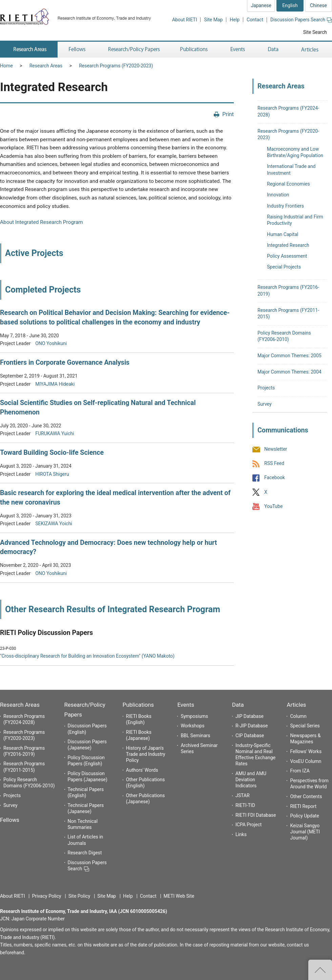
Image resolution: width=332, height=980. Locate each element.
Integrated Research (288, 245)
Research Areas (46, 66)
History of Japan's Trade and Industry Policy (146, 754)
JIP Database (250, 716)
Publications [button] (195, 50)
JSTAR (243, 795)
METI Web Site (179, 896)
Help (235, 20)
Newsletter (276, 449)
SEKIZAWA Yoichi (54, 524)
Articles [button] (311, 50)
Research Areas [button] (29, 50)
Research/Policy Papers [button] (133, 50)
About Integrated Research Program (41, 222)
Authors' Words (142, 770)
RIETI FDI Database (256, 815)
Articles (296, 705)
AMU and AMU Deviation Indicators (251, 780)
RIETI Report (303, 806)
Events (186, 705)
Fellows (10, 820)
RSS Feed (274, 464)
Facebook (275, 478)
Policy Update (304, 816)
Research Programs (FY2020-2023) (116, 66)
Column (298, 716)
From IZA (300, 771)
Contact (255, 20)
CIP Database (250, 736)
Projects (266, 388)
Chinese (318, 5)
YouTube (273, 506)
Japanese (261, 5)
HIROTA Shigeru (52, 474)
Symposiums (194, 716)
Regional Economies (288, 184)
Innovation (278, 195)
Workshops (192, 726)
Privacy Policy (46, 896)
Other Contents (306, 796)
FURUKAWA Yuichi (55, 433)
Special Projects (284, 267)
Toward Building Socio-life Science (52, 453)
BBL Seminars (195, 736)
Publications (138, 705)
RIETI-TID (245, 805)
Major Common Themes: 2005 (289, 356)
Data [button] (273, 50)
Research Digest (85, 853)
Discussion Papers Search (301, 20)
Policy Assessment (287, 256)
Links (241, 834)
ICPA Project (249, 825)
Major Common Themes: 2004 (289, 372)
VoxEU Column (306, 761)
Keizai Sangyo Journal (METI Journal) (305, 832)
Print (228, 114)
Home (6, 66)
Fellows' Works (306, 751)
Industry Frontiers (285, 206)
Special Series (305, 726)
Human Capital (283, 234)
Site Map (213, 20)
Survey (265, 404)
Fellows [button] (77, 50)
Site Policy (79, 896)
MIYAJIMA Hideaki (55, 384)
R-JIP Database (252, 726)
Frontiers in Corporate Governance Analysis (65, 363)
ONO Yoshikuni (51, 343)
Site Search (315, 32)
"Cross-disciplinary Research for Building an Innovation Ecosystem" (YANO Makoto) (87, 656)
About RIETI (184, 20)
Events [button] (238, 50)
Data (238, 705)
